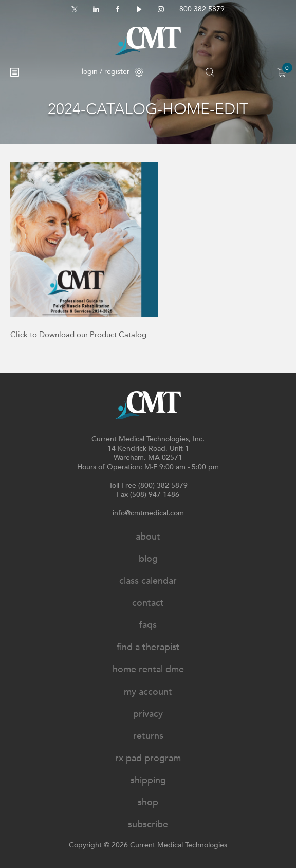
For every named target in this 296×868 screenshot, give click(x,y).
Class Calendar (148, 581)
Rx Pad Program (148, 758)
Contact (148, 603)
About (148, 537)
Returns (148, 736)
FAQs (148, 625)
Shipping (148, 780)
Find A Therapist (148, 647)
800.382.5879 (202, 9)
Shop (148, 802)
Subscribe (148, 825)
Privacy (148, 714)
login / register (113, 72)
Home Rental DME (148, 669)
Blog (148, 559)
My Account (148, 692)
